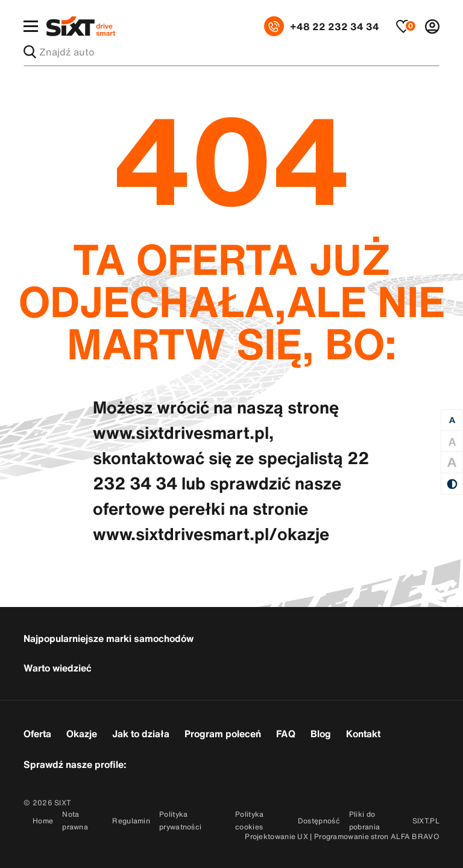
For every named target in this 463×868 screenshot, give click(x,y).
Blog (321, 734)
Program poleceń (223, 734)
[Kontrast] (452, 484)
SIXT (63, 803)
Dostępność (319, 821)
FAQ (286, 734)
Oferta (37, 734)
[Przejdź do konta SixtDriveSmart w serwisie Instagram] (179, 763)
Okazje (82, 734)
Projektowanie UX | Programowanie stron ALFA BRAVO (342, 836)
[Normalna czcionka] (452, 420)
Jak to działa (141, 734)
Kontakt (363, 734)
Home (43, 821)
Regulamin (131, 821)
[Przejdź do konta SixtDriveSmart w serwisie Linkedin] (209, 763)
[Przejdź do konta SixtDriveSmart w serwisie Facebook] (148, 763)
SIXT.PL (426, 821)
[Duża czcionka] (452, 442)
